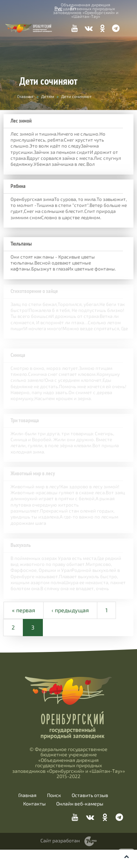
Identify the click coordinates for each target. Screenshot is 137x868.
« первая (24, 628)
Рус (58, 8)
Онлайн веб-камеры (80, 822)
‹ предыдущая (70, 628)
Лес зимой (21, 121)
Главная (25, 96)
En (73, 8)
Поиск (54, 814)
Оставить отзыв (90, 814)
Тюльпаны (21, 245)
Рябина (18, 186)
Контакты (34, 822)
